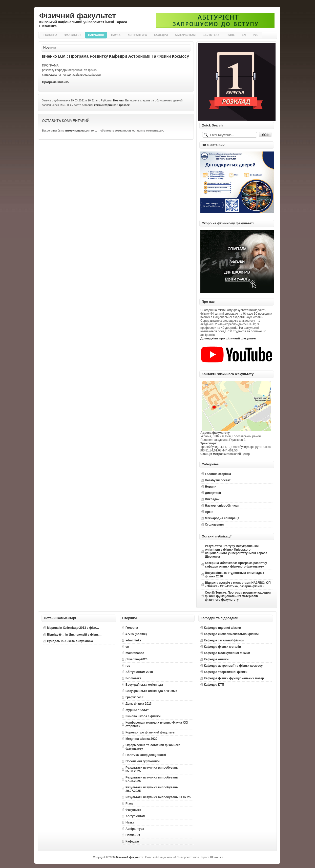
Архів (209, 512)
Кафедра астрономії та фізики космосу (233, 666)
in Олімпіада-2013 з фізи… (73, 628)
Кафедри (161, 35)
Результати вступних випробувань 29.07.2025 (152, 789)
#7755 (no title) (136, 634)
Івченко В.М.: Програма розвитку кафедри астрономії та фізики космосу (115, 56)
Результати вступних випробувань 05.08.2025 (152, 769)
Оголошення (214, 525)
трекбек (124, 105)
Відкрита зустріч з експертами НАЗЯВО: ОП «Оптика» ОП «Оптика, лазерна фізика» (238, 584)
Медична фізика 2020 (141, 739)
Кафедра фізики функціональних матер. (234, 678)
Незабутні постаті (218, 480)
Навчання (96, 35)
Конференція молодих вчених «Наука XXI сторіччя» (157, 724)
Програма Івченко (55, 82)
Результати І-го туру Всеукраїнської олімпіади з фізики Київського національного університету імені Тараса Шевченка (236, 551)
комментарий (103, 105)
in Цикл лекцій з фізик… (74, 635)
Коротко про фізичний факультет (151, 732)
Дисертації (213, 493)
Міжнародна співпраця (222, 518)
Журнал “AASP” (138, 710)
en (127, 647)
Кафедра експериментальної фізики (231, 634)
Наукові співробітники (222, 506)
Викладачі (213, 499)
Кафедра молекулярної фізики (227, 653)
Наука (116, 35)
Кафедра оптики (216, 659)
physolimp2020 (136, 659)
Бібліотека (211, 35)
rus (128, 666)
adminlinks (133, 640)
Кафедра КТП (214, 685)
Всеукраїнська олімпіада (144, 685)
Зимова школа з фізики (143, 716)
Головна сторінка (218, 474)
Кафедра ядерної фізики (223, 628)
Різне (231, 35)
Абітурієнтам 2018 (139, 672)
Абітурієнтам (185, 35)
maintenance (135, 653)
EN (244, 35)
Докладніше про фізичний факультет (228, 338)
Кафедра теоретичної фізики (226, 672)
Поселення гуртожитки (143, 761)
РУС (256, 35)
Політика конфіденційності (146, 755)
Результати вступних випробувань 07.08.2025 (152, 779)
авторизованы (75, 131)
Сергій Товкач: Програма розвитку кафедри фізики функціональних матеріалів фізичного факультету (238, 596)
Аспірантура (137, 35)
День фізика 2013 (139, 704)
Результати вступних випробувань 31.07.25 (158, 797)
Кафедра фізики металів (222, 647)
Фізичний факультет (78, 16)
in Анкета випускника (70, 641)
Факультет (73, 35)
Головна (50, 35)
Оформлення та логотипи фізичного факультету (153, 747)
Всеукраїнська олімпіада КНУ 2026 (151, 691)
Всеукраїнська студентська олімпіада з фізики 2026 (234, 575)
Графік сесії (134, 697)
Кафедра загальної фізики (224, 640)
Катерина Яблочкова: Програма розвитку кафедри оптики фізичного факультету (236, 565)
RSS (63, 105)
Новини (49, 47)
